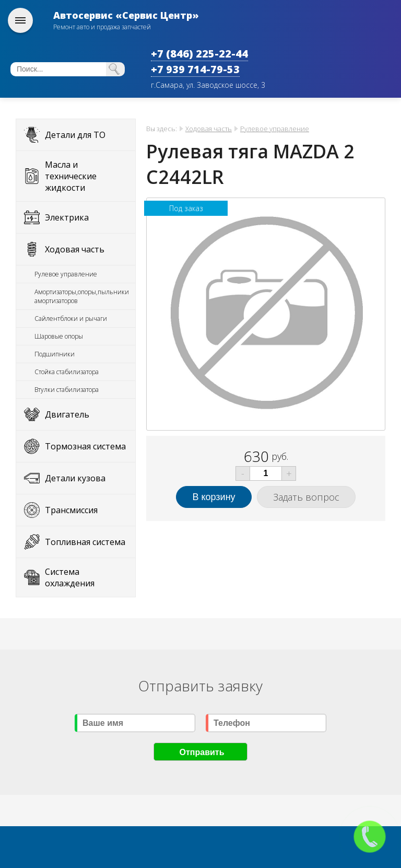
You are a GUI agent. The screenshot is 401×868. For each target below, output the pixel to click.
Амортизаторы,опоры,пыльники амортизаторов (82, 296)
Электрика (67, 217)
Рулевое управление (66, 274)
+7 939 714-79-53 (195, 69)
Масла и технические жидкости (71, 176)
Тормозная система (85, 446)
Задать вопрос (306, 497)
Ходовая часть (75, 249)
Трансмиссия (71, 510)
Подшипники (55, 354)
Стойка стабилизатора (67, 372)
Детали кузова (75, 478)
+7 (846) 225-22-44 (199, 54)
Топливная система (85, 542)
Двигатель (67, 414)
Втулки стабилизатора (67, 390)
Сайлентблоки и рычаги (71, 319)
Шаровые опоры (59, 336)
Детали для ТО (75, 135)
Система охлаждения (70, 577)
